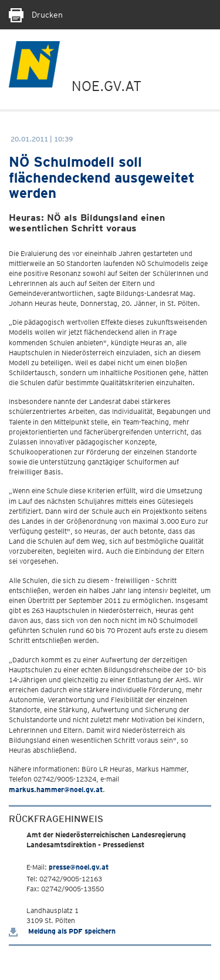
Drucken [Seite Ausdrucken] (36, 15)
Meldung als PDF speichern (62, 931)
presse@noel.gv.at (79, 867)
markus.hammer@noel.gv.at (56, 789)
